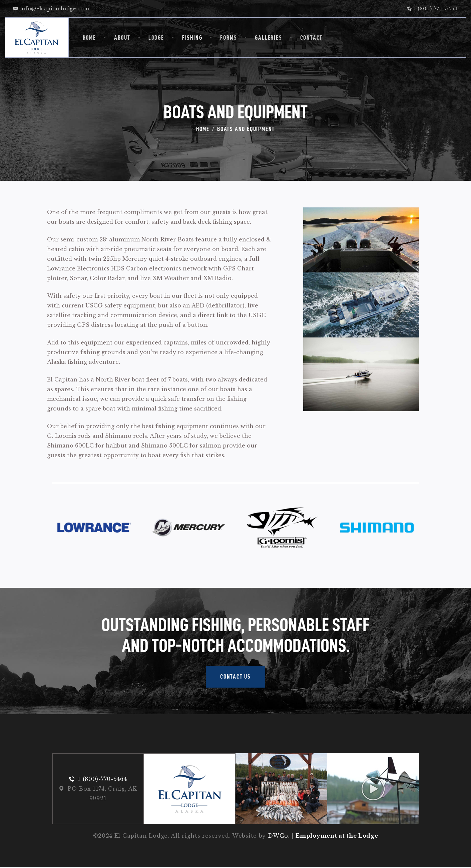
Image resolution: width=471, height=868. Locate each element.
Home (203, 129)
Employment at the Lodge (337, 836)
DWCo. (279, 836)
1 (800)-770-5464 (102, 779)
